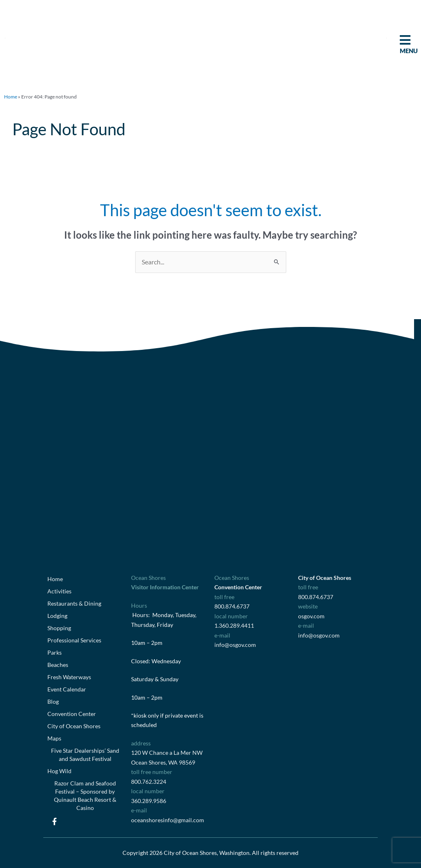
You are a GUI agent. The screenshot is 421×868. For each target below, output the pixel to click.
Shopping (59, 628)
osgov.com (311, 616)
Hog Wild (59, 771)
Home (11, 97)
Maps (54, 738)
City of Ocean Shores (74, 726)
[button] (5, 38)
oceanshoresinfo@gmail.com (168, 820)
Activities (59, 591)
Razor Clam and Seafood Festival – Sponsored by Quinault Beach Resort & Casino (85, 795)
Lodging (57, 616)
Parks (55, 652)
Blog (53, 701)
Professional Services (74, 640)
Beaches (58, 665)
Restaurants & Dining (74, 603)
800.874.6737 (232, 606)
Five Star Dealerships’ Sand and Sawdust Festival (85, 755)
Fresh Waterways (69, 677)
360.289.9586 (149, 801)
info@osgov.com (235, 645)
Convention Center (72, 714)
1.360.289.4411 (234, 625)
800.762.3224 (149, 782)
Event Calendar (67, 689)
